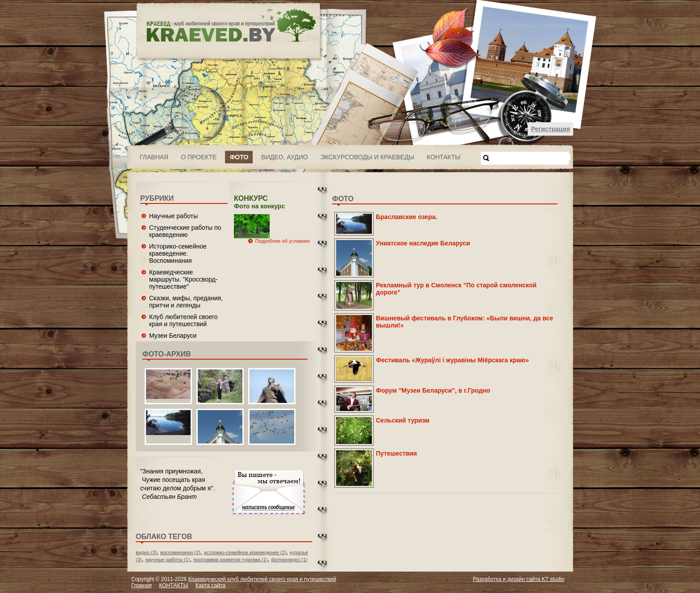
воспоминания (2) (180, 552)
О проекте (199, 157)
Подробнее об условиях (282, 241)
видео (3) (146, 552)
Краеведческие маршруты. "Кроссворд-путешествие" (183, 279)
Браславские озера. (406, 217)
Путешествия (396, 453)
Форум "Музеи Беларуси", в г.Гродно (433, 390)
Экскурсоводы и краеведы (367, 157)
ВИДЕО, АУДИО (284, 157)
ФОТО (239, 157)
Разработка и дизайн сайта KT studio (519, 579)
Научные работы (173, 216)
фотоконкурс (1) (289, 560)
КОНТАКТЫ (444, 157)
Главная (154, 157)
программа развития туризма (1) (230, 560)
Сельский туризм (403, 420)
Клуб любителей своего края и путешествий (183, 320)
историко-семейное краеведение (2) (245, 552)
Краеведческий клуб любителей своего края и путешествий (262, 579)
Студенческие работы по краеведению (185, 231)
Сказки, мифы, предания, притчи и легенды (186, 302)
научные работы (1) (167, 560)
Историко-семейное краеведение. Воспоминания (178, 253)
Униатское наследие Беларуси (423, 243)
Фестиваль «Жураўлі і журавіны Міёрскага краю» (452, 360)
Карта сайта (210, 585)
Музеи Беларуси (173, 336)
